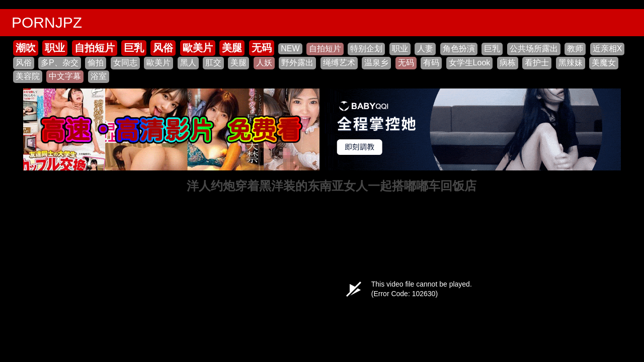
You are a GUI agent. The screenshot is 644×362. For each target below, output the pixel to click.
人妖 (264, 63)
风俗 (163, 48)
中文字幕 (65, 76)
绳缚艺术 (339, 63)
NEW (290, 49)
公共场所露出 (534, 49)
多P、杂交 (60, 63)
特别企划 (366, 49)
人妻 (425, 49)
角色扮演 (459, 49)
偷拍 (96, 63)
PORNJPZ (47, 22)
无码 (262, 48)
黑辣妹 (571, 63)
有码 (431, 63)
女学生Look (470, 63)
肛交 (213, 63)
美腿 (232, 48)
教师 (575, 49)
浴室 (99, 76)
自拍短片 (95, 48)
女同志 (125, 63)
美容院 (28, 76)
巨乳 (134, 48)
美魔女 (604, 63)
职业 (55, 48)
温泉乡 (376, 63)
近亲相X (608, 49)
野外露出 (297, 63)
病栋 (508, 63)
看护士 (537, 63)
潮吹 (26, 48)
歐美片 (198, 48)
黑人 (188, 63)
